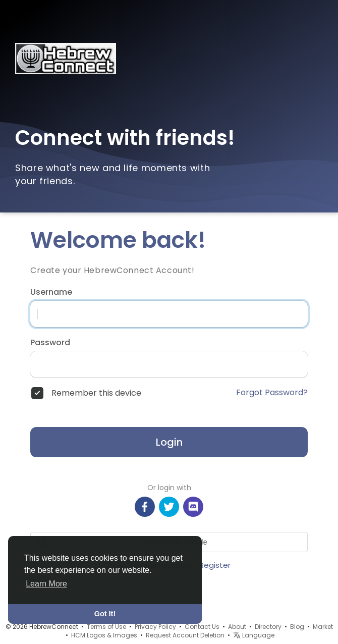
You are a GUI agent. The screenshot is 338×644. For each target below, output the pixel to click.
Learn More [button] (46, 584)
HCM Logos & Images (104, 635)
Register (215, 565)
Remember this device (96, 393)
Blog (297, 627)
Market (323, 627)
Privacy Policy (155, 627)
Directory (268, 627)
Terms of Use (106, 627)
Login (169, 442)
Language (254, 635)
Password (50, 343)
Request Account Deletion (185, 635)
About (237, 627)
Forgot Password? (272, 393)
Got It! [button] (105, 614)
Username (51, 292)
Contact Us (202, 627)
